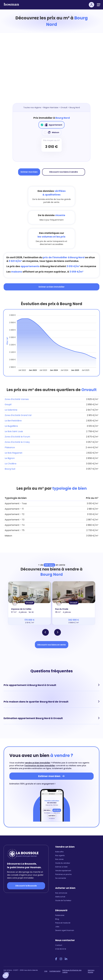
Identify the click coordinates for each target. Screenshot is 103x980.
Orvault (64, 107)
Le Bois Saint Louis (14, 431)
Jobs (57, 927)
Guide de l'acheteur (63, 900)
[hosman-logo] (11, 5)
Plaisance (10, 447)
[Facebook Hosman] (56, 959)
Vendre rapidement (63, 871)
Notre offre (59, 852)
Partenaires (60, 915)
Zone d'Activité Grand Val (18, 415)
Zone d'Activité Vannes (17, 399)
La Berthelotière (13, 421)
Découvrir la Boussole (26, 886)
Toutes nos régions (32, 107)
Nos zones (59, 859)
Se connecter (61, 878)
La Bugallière (11, 426)
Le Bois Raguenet (14, 453)
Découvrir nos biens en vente (52, 645)
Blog (57, 919)
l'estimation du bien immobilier (40, 766)
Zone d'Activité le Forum (17, 437)
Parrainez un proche (63, 874)
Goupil (8, 404)
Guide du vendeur (63, 863)
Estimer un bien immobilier (52, 287)
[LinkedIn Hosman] (66, 959)
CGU (46, 971)
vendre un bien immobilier (38, 763)
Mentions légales (91, 971)
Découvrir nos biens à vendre (64, 172)
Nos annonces (61, 893)
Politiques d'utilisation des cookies (72, 971)
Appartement (51, 125)
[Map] (54, 71)
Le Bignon (10, 458)
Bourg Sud (10, 469)
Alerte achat (60, 897)
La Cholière (11, 464)
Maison (52, 132)
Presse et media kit (63, 923)
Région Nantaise (51, 107)
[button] (6, 975)
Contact (59, 945)
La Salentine (11, 410)
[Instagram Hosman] (61, 959)
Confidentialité (55, 971)
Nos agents (60, 855)
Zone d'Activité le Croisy (17, 442)
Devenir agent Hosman (65, 930)
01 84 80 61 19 (61, 949)
